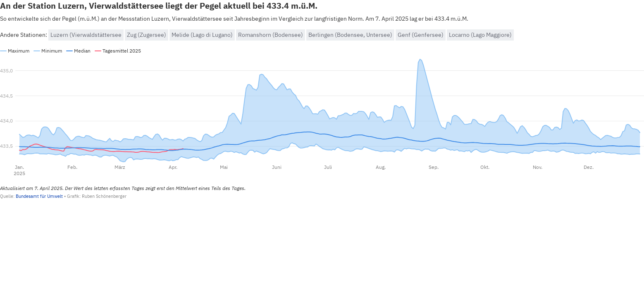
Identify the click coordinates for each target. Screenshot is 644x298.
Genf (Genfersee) (421, 35)
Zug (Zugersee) (147, 35)
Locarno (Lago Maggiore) (480, 35)
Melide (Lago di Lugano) (202, 35)
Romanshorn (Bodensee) (271, 35)
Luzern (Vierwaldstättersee (86, 35)
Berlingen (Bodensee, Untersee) (350, 35)
